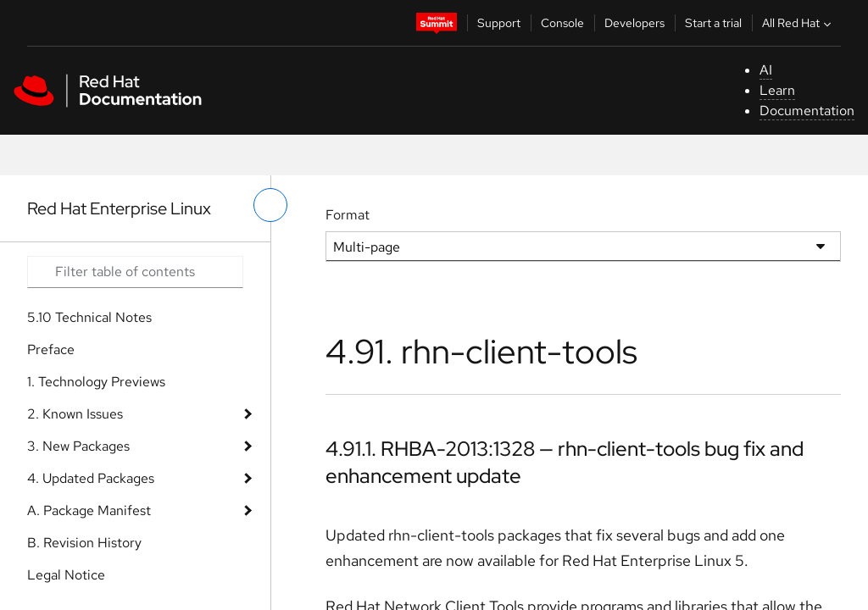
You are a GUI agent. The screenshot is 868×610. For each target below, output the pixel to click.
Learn (777, 90)
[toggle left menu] (270, 205)
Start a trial (713, 23)
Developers (634, 23)
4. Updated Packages (91, 478)
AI (766, 70)
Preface (51, 349)
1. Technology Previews (96, 382)
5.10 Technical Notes (89, 317)
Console (562, 23)
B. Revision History (84, 543)
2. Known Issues (75, 414)
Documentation (807, 111)
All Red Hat (798, 23)
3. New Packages (78, 446)
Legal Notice (66, 575)
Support (499, 23)
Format (348, 215)
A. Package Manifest (89, 510)
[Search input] (135, 272)
